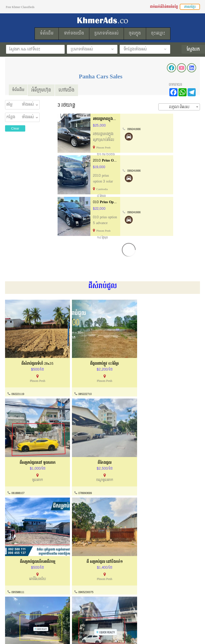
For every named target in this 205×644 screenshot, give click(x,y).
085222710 (68, 378)
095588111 (19, 461)
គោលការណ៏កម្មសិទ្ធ (20, 611)
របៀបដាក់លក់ (113, 591)
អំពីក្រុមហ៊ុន (44, 90)
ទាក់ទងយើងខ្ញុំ (65, 591)
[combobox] (179, 107)
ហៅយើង (69, 90)
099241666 (161, 129)
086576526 (117, 544)
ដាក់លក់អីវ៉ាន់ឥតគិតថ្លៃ (164, 7)
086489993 (18, 544)
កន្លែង (11, 117)
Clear (15, 128)
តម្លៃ (9, 105)
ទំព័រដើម (19, 90)
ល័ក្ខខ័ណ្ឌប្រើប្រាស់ (19, 601)
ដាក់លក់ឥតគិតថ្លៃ (116, 601)
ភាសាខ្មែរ (190, 7)
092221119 (19, 378)
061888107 (117, 378)
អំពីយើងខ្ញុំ (14, 591)
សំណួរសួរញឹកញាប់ (68, 611)
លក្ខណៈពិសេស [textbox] (179, 107)
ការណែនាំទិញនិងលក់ (70, 601)
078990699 (166, 378)
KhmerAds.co (37, 633)
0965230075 (69, 461)
